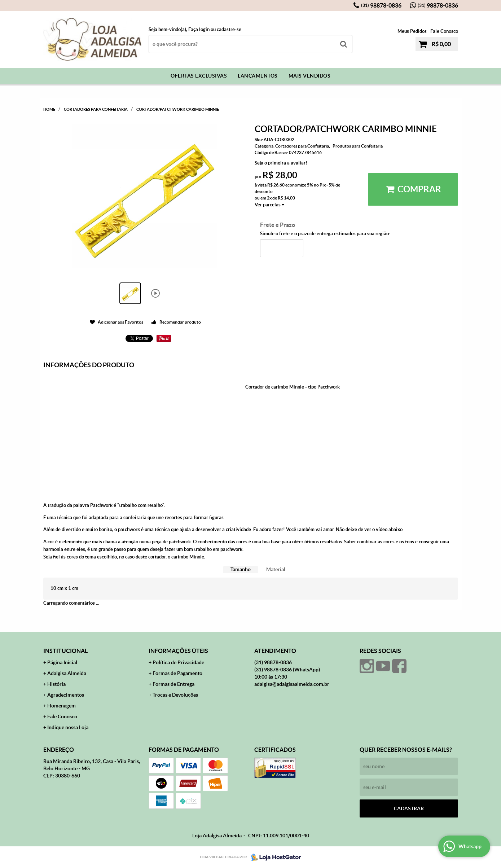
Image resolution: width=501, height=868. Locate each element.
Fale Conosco (444, 31)
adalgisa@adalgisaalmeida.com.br (292, 684)
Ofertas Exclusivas (199, 76)
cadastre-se (229, 29)
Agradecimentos (66, 695)
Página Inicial (62, 662)
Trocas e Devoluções (175, 695)
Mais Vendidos (310, 76)
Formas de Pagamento (177, 673)
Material (276, 569)
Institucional (65, 651)
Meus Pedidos (412, 31)
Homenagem (61, 706)
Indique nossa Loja (68, 727)
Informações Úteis (178, 651)
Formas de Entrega (173, 684)
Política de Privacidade (178, 662)
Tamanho (241, 569)
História (56, 684)
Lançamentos (258, 76)
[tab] (241, 569)
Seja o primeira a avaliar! (281, 163)
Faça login (199, 29)
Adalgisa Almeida (67, 673)
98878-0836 (381, 5)
